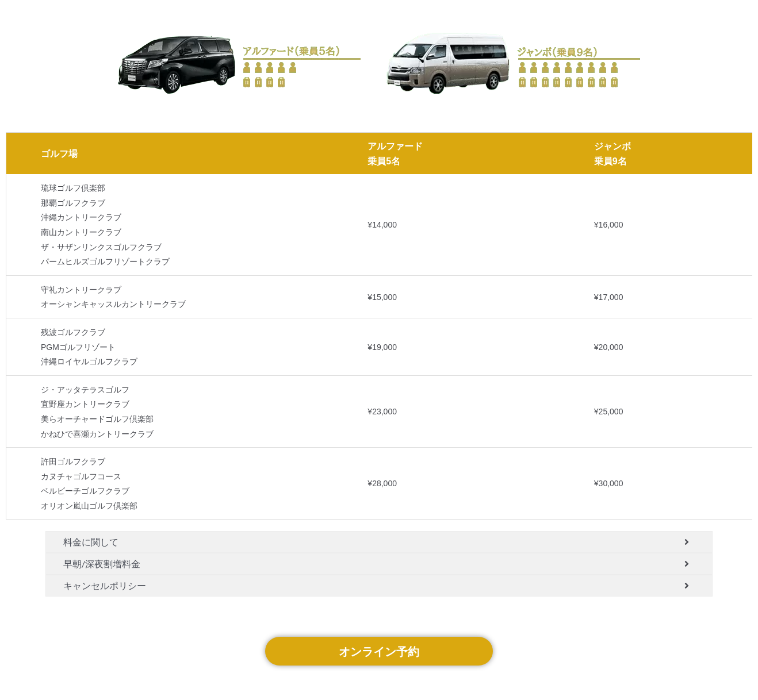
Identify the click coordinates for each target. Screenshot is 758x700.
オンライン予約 (379, 651)
